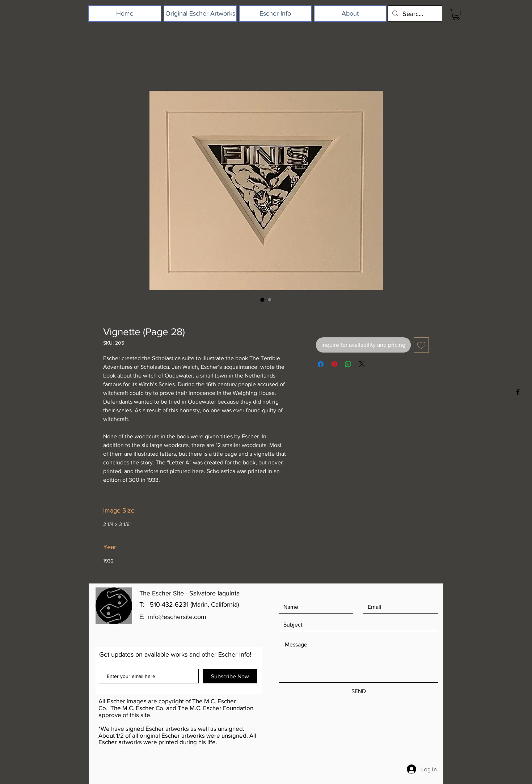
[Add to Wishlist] (421, 345)
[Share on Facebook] (321, 364)
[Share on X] (362, 364)
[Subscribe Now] (230, 676)
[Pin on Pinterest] (334, 364)
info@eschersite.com (177, 617)
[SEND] (359, 691)
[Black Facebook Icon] (518, 392)
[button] (456, 14)
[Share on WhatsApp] (348, 364)
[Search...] (415, 14)
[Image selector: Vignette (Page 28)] (262, 300)
